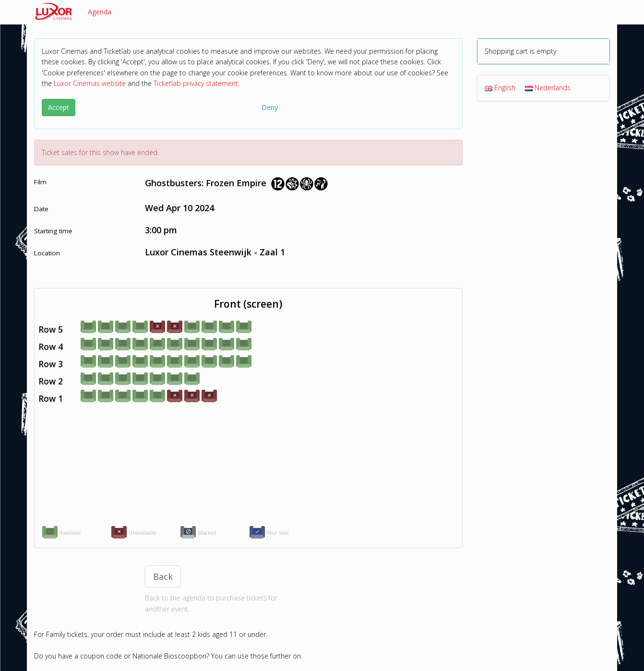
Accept (59, 107)
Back (163, 576)
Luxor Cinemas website (90, 83)
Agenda (100, 12)
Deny (270, 107)
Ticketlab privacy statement (196, 83)
